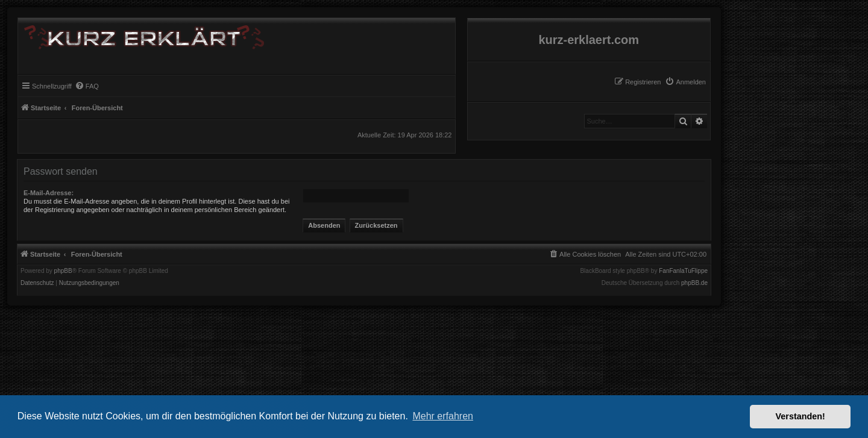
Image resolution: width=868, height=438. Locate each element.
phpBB (63, 271)
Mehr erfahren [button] (443, 416)
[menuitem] (685, 82)
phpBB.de (694, 283)
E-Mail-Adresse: (49, 193)
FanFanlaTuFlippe (683, 271)
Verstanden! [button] (800, 416)
